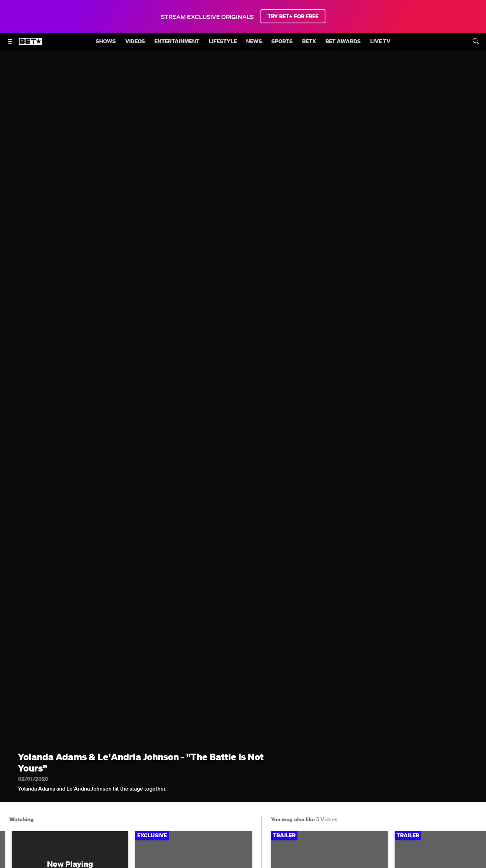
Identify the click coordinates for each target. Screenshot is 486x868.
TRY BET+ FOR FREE (293, 16)
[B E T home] (30, 45)
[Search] (476, 41)
